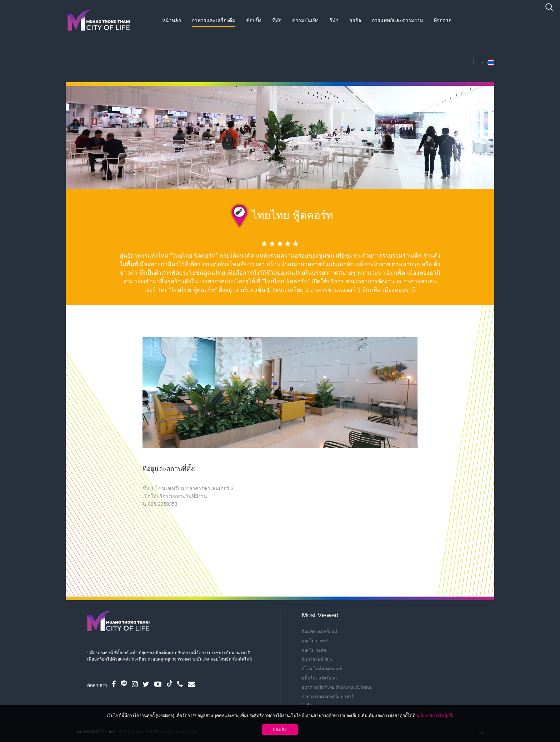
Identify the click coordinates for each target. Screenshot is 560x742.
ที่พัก (277, 20)
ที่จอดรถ (442, 20)
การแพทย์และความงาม (397, 20)
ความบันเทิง (305, 20)
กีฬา (334, 20)
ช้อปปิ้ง (254, 20)
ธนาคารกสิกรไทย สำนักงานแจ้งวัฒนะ (337, 687)
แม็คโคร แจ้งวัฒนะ (320, 678)
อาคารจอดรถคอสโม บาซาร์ (328, 697)
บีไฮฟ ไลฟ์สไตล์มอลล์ (322, 669)
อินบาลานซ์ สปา (317, 659)
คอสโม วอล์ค (314, 650)
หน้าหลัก (172, 20)
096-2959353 (163, 504)
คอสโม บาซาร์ (315, 641)
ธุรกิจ (355, 20)
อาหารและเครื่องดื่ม (214, 20)
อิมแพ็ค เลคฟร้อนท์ (319, 632)
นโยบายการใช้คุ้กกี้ (434, 716)
